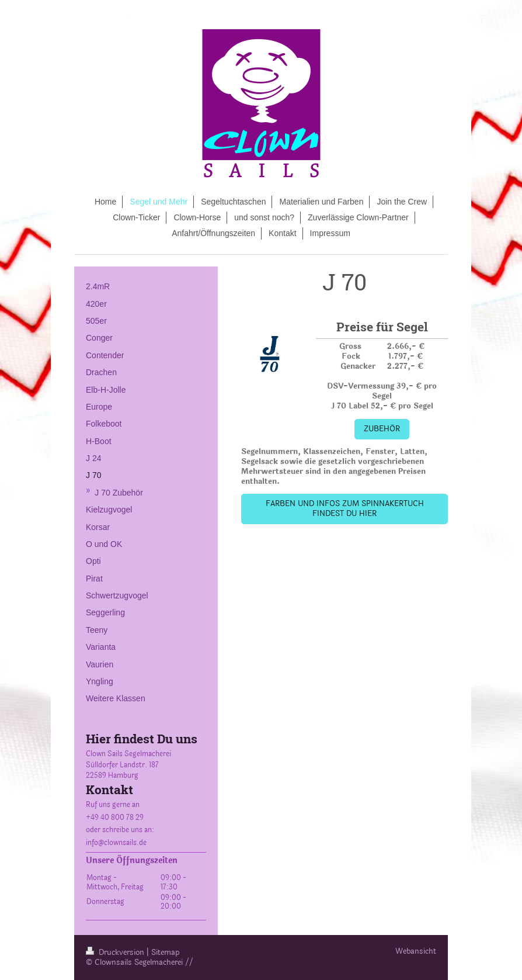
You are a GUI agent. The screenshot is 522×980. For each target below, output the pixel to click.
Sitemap (166, 953)
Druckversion (116, 953)
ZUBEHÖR (382, 429)
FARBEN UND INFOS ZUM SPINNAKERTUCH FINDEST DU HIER (345, 509)
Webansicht (416, 951)
